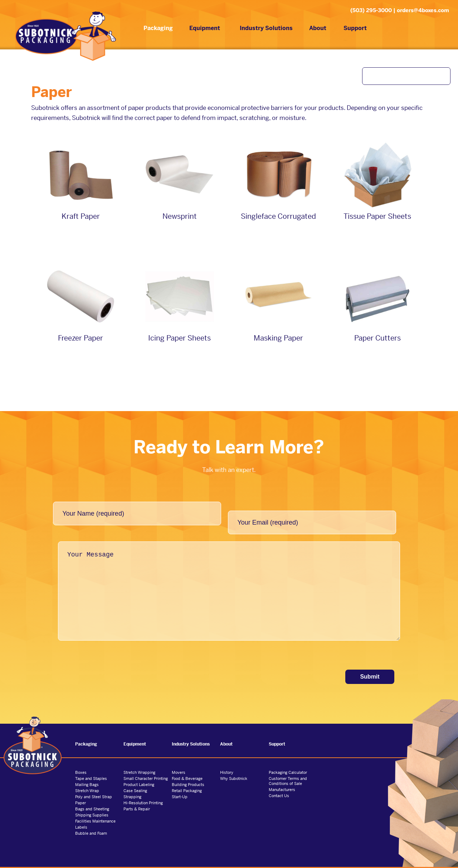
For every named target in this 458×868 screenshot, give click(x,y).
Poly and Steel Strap (94, 783)
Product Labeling (139, 771)
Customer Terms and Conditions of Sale (288, 768)
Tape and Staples (91, 765)
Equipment (200, 30)
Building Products (188, 771)
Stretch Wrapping (139, 759)
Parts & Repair (137, 796)
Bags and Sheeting (92, 796)
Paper (81, 790)
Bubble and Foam (91, 820)
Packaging (154, 30)
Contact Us (279, 782)
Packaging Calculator (288, 759)
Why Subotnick (234, 765)
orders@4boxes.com (423, 10)
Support (350, 30)
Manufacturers (282, 776)
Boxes (81, 759)
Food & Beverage (187, 765)
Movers (179, 759)
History (227, 759)
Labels (81, 814)
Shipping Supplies (92, 802)
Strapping (132, 783)
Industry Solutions (262, 30)
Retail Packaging (187, 777)
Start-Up (180, 783)
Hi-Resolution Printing (143, 790)
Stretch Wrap (87, 777)
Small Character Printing (146, 765)
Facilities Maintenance (95, 808)
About (313, 30)
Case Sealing (135, 777)
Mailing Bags (87, 771)
